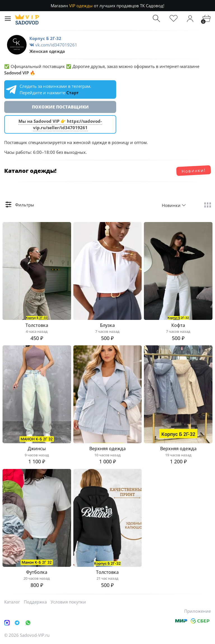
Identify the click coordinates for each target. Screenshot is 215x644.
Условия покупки (68, 602)
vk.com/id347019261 (53, 45)
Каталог (12, 602)
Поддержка (35, 602)
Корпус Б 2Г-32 (45, 38)
